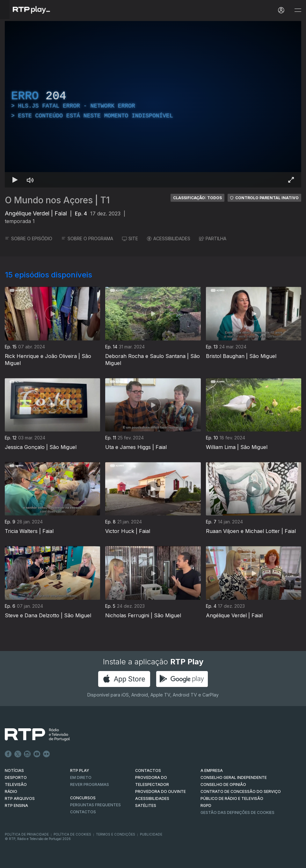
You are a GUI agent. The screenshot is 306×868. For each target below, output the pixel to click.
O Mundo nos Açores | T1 (57, 200)
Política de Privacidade (27, 834)
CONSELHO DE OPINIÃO (223, 784)
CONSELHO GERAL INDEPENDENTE (234, 777)
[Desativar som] (30, 180)
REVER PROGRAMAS (90, 784)
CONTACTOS (148, 770)
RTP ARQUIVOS (20, 798)
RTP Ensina (16, 805)
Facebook (8, 754)
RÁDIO (11, 791)
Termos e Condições (116, 834)
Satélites (146, 805)
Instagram (27, 754)
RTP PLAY (80, 770)
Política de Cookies (72, 834)
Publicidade (151, 834)
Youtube (37, 754)
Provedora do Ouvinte (160, 791)
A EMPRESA (212, 770)
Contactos (83, 812)
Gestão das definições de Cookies (237, 812)
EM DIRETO (81, 777)
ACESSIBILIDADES (169, 238)
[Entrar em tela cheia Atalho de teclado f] (291, 180)
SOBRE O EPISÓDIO (29, 238)
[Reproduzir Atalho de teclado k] (15, 180)
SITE (130, 238)
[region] (153, 104)
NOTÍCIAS (14, 770)
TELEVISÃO (16, 784)
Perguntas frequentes (95, 805)
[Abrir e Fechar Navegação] (298, 10)
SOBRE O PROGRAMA (87, 238)
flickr (47, 754)
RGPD (206, 805)
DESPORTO (16, 777)
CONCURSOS (83, 798)
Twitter (18, 754)
